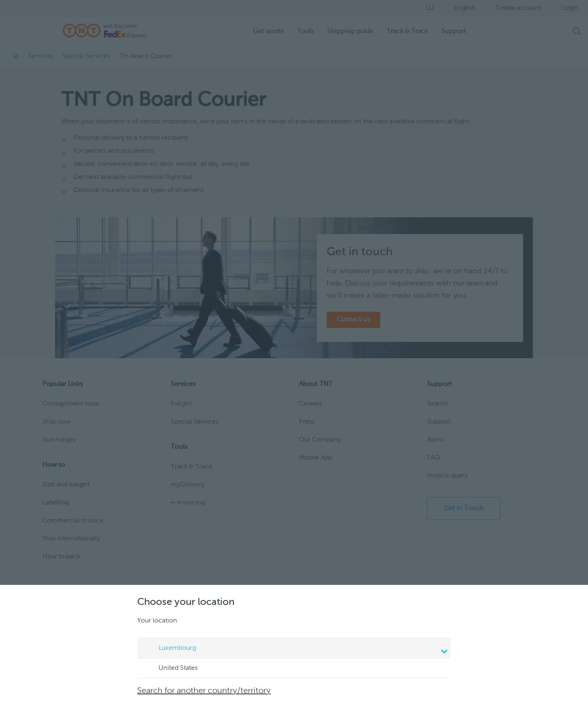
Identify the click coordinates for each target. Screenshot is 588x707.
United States (170, 669)
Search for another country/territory (204, 691)
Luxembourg (295, 649)
